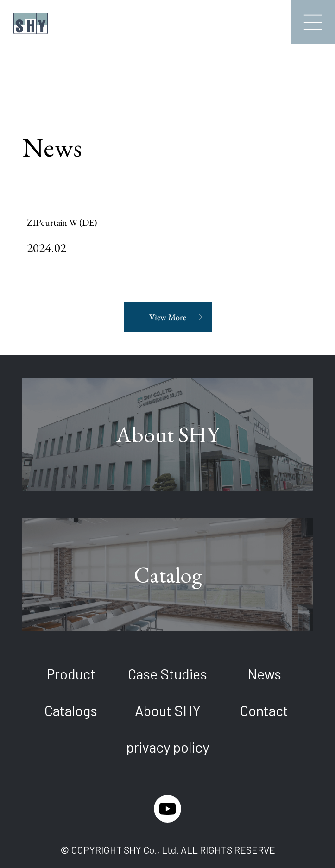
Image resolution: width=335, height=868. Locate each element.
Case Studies (167, 674)
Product (71, 674)
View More (168, 317)
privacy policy (167, 747)
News (264, 674)
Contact (264, 710)
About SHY (168, 710)
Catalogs (71, 710)
